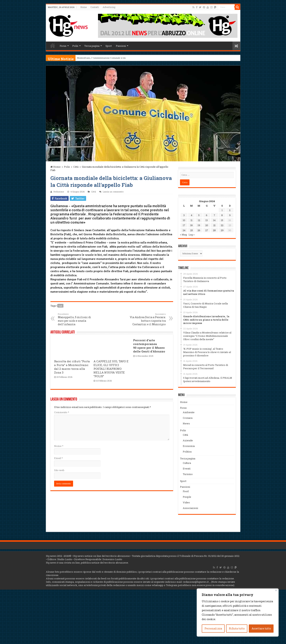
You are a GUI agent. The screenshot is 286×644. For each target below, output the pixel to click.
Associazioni (190, 508)
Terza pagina (92, 46)
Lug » (192, 235)
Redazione (59, 192)
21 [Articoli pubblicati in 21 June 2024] (214, 225)
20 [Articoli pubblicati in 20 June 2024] (207, 225)
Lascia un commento (113, 192)
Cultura (187, 463)
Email (58, 458)
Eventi (187, 469)
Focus (63, 46)
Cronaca (188, 418)
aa (61, 306)
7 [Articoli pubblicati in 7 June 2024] (214, 215)
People (187, 497)
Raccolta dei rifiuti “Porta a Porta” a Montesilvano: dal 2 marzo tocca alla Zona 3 (72, 367)
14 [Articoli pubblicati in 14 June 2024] (214, 220)
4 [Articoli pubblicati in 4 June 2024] (192, 215)
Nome (59, 446)
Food (186, 491)
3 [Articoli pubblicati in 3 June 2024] (184, 215)
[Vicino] (276, 590)
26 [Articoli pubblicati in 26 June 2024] (199, 230)
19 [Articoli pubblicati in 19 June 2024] (199, 225)
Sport (109, 46)
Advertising (109, 7)
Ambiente (189, 412)
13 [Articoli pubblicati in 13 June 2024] (207, 220)
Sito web (59, 470)
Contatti (95, 7)
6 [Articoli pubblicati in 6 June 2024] (207, 215)
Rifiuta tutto (237, 628)
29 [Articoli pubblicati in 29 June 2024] (222, 230)
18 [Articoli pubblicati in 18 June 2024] (191, 225)
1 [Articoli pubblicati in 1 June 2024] (222, 210)
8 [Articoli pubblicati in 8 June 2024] (222, 215)
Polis (75, 46)
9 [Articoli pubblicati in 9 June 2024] (230, 215)
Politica (187, 452)
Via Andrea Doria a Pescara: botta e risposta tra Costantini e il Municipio (147, 319)
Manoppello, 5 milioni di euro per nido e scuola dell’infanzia (77, 319)
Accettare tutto (261, 628)
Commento (62, 412)
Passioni (121, 46)
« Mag (183, 235)
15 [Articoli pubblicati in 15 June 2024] (222, 220)
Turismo (188, 474)
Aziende (188, 440)
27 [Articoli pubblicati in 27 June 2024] (207, 230)
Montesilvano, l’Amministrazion (93, 58)
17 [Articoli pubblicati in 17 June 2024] (184, 225)
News (186, 423)
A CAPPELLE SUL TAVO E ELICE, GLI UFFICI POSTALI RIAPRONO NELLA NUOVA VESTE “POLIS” (111, 369)
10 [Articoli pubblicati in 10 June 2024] (184, 220)
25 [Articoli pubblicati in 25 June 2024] (192, 230)
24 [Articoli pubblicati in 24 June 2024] (184, 230)
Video (186, 502)
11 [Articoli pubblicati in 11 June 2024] (192, 220)
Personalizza (213, 628)
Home (83, 7)
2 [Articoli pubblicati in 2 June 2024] (230, 210)
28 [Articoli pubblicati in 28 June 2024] (214, 230)
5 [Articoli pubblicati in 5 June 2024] (199, 215)
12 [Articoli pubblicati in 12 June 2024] (199, 220)
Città (76, 167)
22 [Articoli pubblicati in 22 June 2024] (222, 225)
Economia (189, 446)
